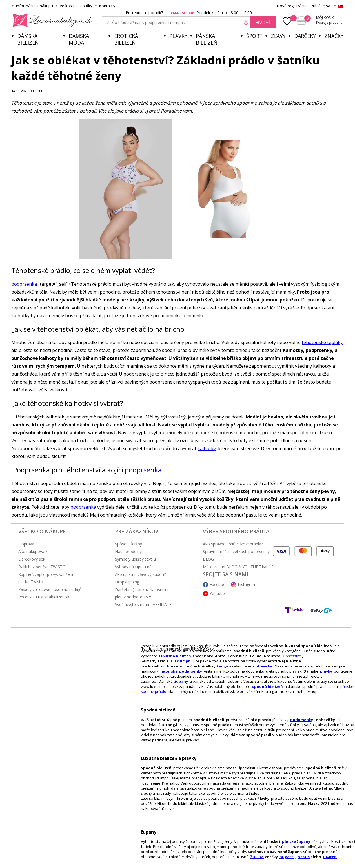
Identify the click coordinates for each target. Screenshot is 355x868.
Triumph (183, 661)
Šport (254, 36)
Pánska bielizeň (207, 38)
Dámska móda (79, 38)
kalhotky (207, 448)
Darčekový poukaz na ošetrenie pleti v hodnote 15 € (144, 593)
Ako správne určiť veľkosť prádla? (233, 544)
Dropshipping (127, 582)
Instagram (247, 584)
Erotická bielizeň (126, 38)
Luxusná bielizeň (175, 656)
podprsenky (302, 720)
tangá (222, 666)
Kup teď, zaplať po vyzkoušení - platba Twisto (47, 578)
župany (181, 681)
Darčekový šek (32, 559)
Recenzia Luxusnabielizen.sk (44, 597)
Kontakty (107, 6)
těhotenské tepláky (322, 342)
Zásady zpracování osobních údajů (50, 589)
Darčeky (305, 36)
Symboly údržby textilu (135, 559)
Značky (334, 36)
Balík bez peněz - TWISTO (42, 567)
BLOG (208, 559)
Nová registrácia (292, 6)
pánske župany (296, 841)
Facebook (219, 584)
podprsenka (24, 284)
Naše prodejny (128, 551)
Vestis (304, 857)
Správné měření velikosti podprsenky (236, 551)
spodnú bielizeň (268, 686)
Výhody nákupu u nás (134, 567)
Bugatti (287, 857)
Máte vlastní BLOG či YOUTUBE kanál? (238, 567)
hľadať (263, 22)
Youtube (217, 593)
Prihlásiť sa (320, 6)
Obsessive (292, 656)
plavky (326, 671)
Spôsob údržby (128, 544)
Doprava (26, 544)
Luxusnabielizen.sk (51, 20)
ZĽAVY (278, 36)
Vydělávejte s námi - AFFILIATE (143, 604)
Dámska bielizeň (28, 38)
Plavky (178, 36)
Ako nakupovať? (33, 551)
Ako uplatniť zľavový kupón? (140, 574)
